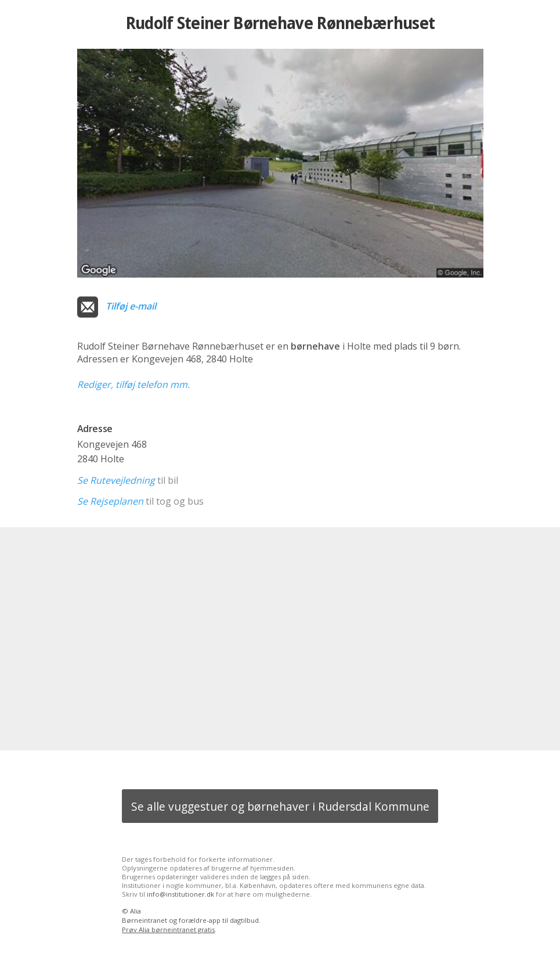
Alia (136, 911)
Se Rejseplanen (110, 501)
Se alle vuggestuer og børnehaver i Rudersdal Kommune (280, 806)
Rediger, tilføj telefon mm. (133, 384)
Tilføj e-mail (131, 306)
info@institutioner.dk (180, 894)
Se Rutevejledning (116, 480)
